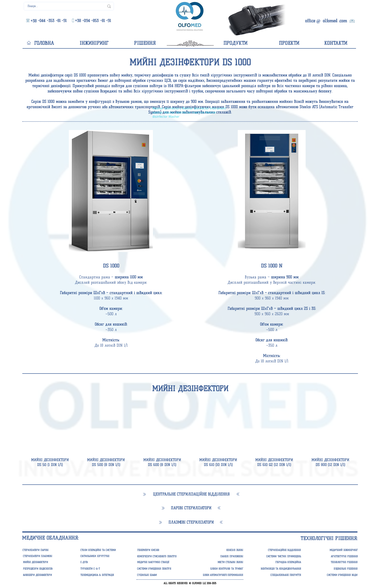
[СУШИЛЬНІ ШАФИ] (161, 575)
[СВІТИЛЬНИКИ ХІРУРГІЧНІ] (104, 556)
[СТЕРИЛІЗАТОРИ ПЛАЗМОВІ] (47, 556)
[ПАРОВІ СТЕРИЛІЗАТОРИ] (191, 508)
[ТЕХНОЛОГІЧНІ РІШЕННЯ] (334, 562)
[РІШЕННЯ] (145, 43)
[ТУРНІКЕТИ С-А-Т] (104, 569)
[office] (310, 21)
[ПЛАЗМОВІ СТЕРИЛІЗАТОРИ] (191, 523)
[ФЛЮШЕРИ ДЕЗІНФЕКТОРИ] (47, 575)
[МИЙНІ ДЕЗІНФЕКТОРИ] (190, 389)
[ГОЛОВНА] (44, 43)
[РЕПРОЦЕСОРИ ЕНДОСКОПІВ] (47, 569)
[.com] (343, 21)
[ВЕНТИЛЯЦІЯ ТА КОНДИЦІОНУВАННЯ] (277, 569)
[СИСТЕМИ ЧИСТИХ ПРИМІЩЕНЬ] (277, 557)
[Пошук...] (62, 6)
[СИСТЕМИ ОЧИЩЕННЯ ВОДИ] (334, 575)
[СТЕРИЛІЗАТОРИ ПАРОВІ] (47, 550)
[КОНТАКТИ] (336, 43)
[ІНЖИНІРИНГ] (94, 43)
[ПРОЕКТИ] (289, 43)
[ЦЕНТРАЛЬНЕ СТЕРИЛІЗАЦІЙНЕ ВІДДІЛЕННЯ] (191, 494)
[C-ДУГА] (104, 562)
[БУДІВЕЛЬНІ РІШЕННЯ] (334, 569)
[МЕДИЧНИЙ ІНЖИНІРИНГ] (334, 550)
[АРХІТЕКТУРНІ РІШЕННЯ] (334, 557)
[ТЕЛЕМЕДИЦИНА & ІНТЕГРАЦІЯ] (104, 575)
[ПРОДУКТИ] (235, 43)
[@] (318, 21)
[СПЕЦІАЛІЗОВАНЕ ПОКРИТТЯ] (277, 575)
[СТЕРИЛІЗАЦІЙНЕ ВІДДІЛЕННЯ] (275, 550)
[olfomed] (330, 21)
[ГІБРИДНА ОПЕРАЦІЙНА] (277, 562)
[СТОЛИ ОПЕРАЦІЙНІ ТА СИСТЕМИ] (104, 550)
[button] (190, 62)
